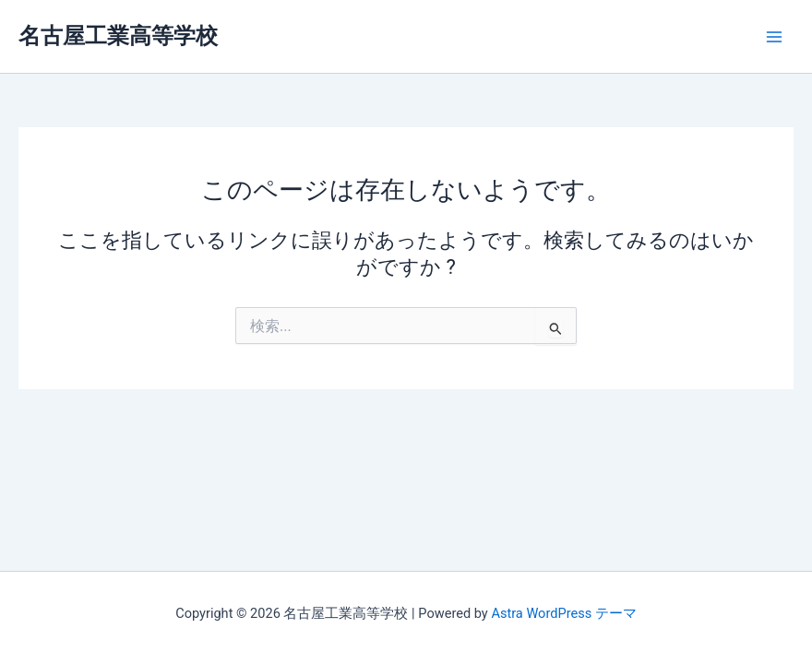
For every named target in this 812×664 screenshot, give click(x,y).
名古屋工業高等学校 (118, 36)
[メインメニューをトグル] (774, 37)
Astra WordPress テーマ (563, 613)
